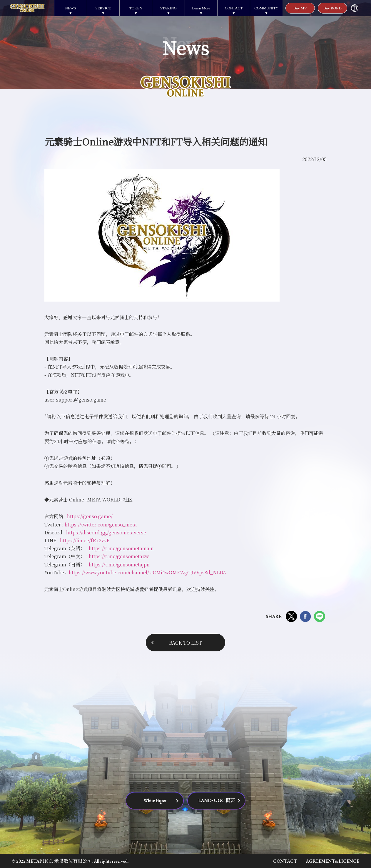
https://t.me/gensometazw (119, 556)
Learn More (201, 8)
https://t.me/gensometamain (121, 548)
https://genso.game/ (90, 516)
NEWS (71, 8)
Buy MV (300, 8)
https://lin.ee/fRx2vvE (85, 540)
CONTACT (234, 8)
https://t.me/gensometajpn (119, 565)
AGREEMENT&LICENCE (332, 861)
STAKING (168, 8)
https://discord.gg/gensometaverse (106, 532)
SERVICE (103, 8)
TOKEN (136, 8)
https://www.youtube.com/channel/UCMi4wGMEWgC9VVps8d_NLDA (147, 572)
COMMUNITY (266, 8)
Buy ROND (332, 8)
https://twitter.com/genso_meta (101, 525)
